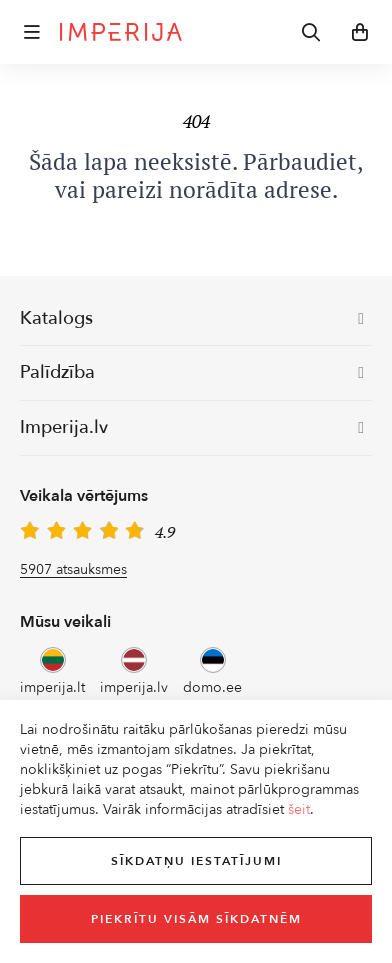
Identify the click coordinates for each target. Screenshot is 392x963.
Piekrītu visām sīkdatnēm (196, 919)
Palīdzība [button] (192, 372)
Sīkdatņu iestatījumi (196, 861)
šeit (299, 809)
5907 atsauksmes (73, 569)
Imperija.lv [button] (192, 427)
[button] (32, 32)
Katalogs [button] (192, 318)
